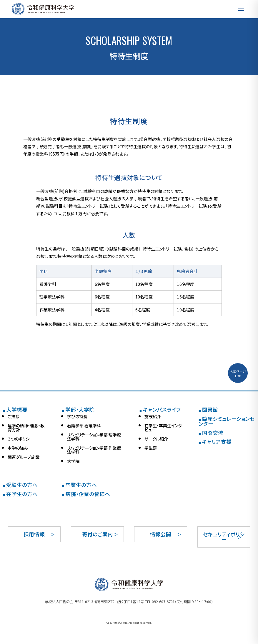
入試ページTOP (238, 373)
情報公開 (161, 534)
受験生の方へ (20, 485)
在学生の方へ (20, 494)
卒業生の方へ (79, 485)
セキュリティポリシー (224, 537)
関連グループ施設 (24, 457)
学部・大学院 (78, 410)
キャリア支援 (215, 442)
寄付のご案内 (98, 534)
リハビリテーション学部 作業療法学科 (94, 450)
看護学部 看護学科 (84, 426)
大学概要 (15, 410)
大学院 (73, 461)
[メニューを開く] (241, 9)
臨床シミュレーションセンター (227, 421)
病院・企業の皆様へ (86, 494)
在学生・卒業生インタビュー (163, 428)
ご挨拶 (14, 416)
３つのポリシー (21, 439)
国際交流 (211, 433)
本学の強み (18, 448)
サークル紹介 (156, 439)
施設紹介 (153, 416)
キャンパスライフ (160, 410)
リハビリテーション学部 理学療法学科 (94, 437)
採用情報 (34, 534)
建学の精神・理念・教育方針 (26, 428)
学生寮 (151, 448)
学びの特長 (77, 416)
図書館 (208, 410)
